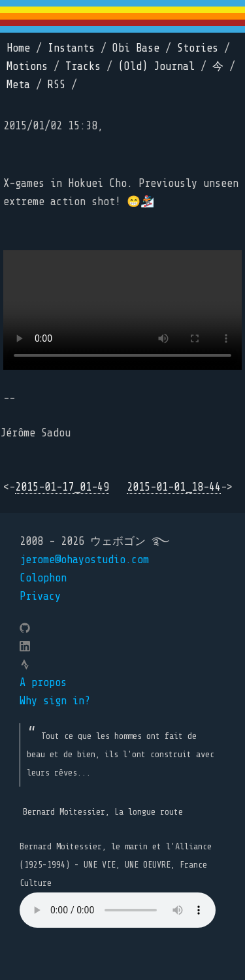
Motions (27, 66)
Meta (18, 85)
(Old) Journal (156, 66)
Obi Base (136, 48)
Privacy (40, 596)
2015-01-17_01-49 (62, 487)
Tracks (83, 66)
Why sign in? (55, 701)
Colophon (43, 578)
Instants (71, 48)
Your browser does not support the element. (118, 910)
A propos (43, 682)
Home (18, 48)
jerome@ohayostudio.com (84, 560)
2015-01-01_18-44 (174, 487)
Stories (198, 48)
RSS (57, 85)
